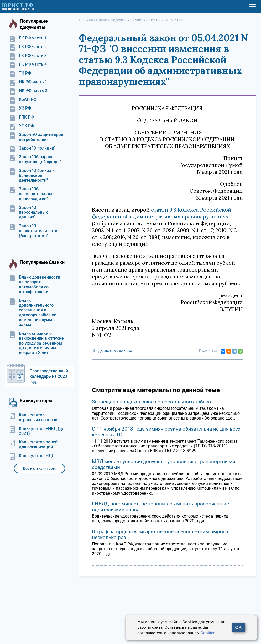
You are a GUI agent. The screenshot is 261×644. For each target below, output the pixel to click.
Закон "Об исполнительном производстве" (31, 194)
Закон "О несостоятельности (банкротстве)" (33, 231)
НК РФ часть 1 (28, 82)
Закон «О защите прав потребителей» (36, 137)
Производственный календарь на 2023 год (49, 376)
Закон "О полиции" (32, 148)
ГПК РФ (22, 117)
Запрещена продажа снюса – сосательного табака (151, 402)
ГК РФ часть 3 (28, 56)
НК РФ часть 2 (28, 91)
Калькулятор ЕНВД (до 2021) (37, 431)
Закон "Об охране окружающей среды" (35, 159)
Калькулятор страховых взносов (33, 417)
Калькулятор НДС (32, 456)
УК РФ (20, 108)
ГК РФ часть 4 (28, 64)
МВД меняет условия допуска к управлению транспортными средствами (164, 464)
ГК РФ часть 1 (28, 38)
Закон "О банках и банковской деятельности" (32, 175)
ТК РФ (20, 73)
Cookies (208, 633)
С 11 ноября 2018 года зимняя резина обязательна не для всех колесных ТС (166, 432)
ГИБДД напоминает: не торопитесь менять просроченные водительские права (160, 507)
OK (238, 628)
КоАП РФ (23, 100)
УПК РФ (22, 126)
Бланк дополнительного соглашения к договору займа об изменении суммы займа (33, 313)
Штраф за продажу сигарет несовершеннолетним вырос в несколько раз (161, 535)
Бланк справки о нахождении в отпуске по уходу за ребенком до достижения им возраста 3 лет (36, 343)
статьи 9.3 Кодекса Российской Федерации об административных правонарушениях (162, 213)
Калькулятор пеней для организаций (33, 444)
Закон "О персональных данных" (28, 213)
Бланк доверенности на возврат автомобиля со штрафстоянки (35, 285)
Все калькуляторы (39, 468)
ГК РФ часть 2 (28, 47)
